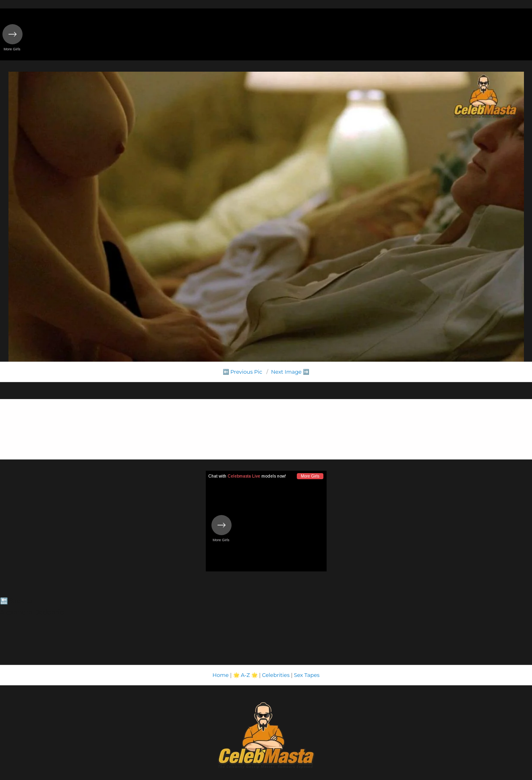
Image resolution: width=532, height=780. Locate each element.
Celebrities (276, 675)
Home (221, 675)
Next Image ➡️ (290, 372)
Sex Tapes (307, 675)
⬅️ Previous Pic (243, 372)
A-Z (245, 675)
